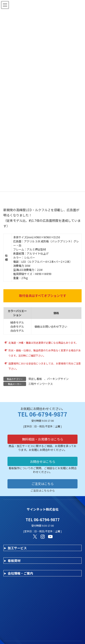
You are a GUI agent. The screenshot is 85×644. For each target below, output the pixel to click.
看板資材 (14, 561)
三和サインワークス (41, 384)
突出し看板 (35, 379)
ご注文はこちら (43, 484)
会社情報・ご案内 (20, 573)
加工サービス (17, 548)
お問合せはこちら (43, 462)
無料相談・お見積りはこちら (43, 439)
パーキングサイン (58, 379)
